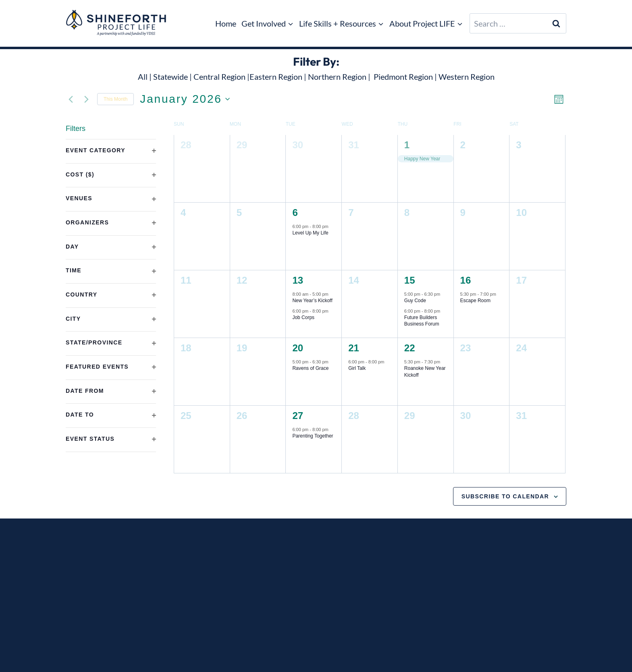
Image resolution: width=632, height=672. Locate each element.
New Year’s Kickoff (312, 301)
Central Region (219, 77)
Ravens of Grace (310, 368)
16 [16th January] (466, 280)
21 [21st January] (354, 348)
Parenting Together (313, 436)
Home (226, 23)
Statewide (170, 77)
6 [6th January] (295, 213)
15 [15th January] (410, 280)
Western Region (467, 77)
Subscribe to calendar (505, 496)
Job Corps (303, 317)
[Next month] (86, 99)
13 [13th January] (298, 280)
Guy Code (415, 301)
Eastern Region (276, 77)
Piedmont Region (403, 77)
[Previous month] (71, 99)
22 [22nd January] (410, 348)
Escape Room (475, 301)
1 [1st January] (407, 145)
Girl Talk (357, 368)
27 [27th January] (298, 416)
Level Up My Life (310, 233)
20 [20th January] (298, 348)
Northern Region (337, 77)
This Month (115, 99)
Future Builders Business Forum (422, 321)
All (143, 77)
